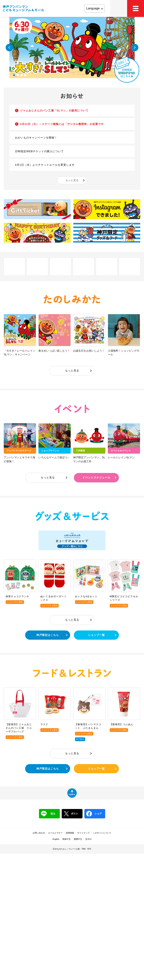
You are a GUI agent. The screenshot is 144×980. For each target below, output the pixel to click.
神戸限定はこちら (48, 635)
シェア (94, 814)
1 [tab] (14, 75)
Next (135, 48)
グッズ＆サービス (72, 516)
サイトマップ (83, 833)
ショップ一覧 (96, 635)
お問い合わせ (39, 833)
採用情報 (70, 833)
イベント (72, 409)
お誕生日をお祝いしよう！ (89, 351)
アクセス (119, 8)
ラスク (44, 724)
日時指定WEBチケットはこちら (127, 69)
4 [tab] (25, 75)
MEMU (136, 8)
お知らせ (72, 96)
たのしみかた (72, 299)
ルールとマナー (55, 833)
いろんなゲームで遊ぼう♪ (54, 457)
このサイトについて (102, 833)
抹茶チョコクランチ (17, 596)
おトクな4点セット (86, 596)
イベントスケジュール (96, 478)
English (56, 839)
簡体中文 (67, 839)
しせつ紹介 (14, 266)
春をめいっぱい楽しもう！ (54, 351)
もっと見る (72, 180)
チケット (84, 266)
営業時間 (107, 266)
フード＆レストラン (72, 673)
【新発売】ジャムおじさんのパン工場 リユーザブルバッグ (19, 728)
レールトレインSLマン (121, 457)
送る (48, 814)
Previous (9, 48)
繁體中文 (78, 839)
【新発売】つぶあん (121, 724)
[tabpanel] (72, 48)
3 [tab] (22, 75)
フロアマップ (37, 266)
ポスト (71, 814)
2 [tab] (18, 75)
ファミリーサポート (130, 266)
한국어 (88, 839)
